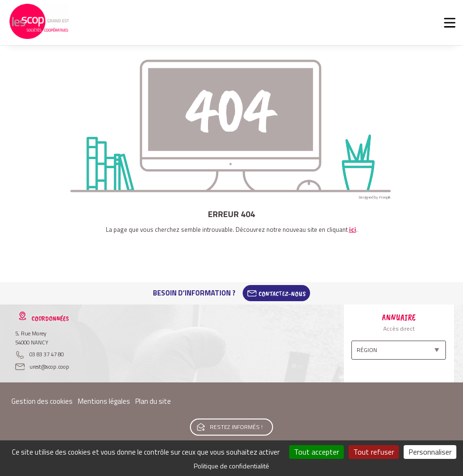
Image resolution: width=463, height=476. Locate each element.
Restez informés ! (236, 427)
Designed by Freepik (375, 197)
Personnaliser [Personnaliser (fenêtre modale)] (430, 452)
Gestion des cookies (42, 401)
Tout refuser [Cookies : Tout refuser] (374, 452)
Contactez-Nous (282, 293)
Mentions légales (104, 401)
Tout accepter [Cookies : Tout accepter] (317, 452)
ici (353, 229)
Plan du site (153, 401)
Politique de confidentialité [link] (231, 466)
